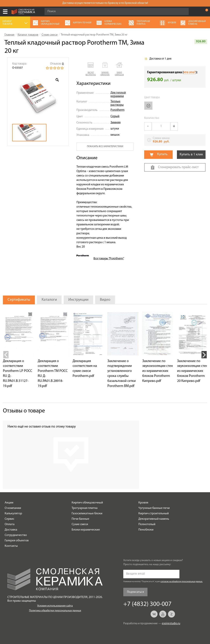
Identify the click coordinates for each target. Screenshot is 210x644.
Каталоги (49, 300)
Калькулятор (13, 514)
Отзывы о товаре (24, 411)
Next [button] (204, 355)
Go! (184, 12)
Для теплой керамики (118, 95)
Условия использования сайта (55, 606)
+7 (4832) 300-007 (197, 12)
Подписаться (135, 592)
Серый (115, 116)
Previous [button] (6, 355)
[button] (91, 69)
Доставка (11, 530)
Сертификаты (19, 300)
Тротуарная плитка (85, 508)
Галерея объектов (17, 541)
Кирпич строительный (154, 514)
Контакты (11, 546)
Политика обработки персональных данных (55, 611)
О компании (13, 508)
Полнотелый (147, 524)
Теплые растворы (117, 103)
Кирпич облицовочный (87, 503)
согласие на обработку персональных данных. (182, 582)
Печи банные (80, 519)
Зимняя (116, 123)
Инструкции (78, 300)
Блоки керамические (86, 530)
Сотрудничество (16, 535)
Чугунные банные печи (154, 508)
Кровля (143, 503)
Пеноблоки (146, 530)
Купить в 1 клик (191, 155)
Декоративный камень (154, 519)
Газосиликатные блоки (87, 514)
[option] (38, 97)
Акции (9, 503)
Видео (105, 300)
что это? (189, 72)
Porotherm (117, 110)
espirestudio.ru (171, 624)
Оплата (10, 524)
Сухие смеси (80, 524)
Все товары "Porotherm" (109, 259)
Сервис (9, 519)
